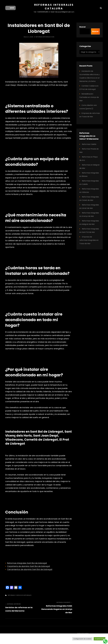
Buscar (83, 27)
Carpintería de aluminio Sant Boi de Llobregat (29, 566)
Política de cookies (83, 633)
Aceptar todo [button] (100, 639)
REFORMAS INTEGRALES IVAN (45, 37)
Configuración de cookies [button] (82, 639)
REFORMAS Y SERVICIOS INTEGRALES (20, 595)
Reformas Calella (89, 144)
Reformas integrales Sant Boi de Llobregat (27, 563)
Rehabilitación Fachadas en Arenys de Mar (89, 97)
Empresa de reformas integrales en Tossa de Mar (89, 240)
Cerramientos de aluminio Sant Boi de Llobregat (30, 569)
